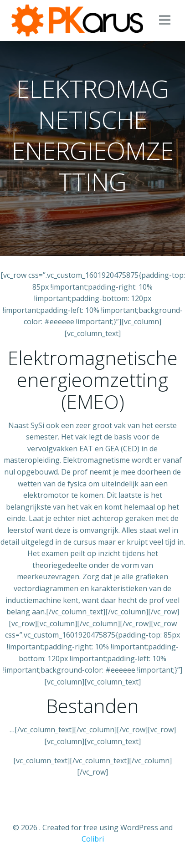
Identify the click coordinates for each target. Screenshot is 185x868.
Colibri (93, 839)
